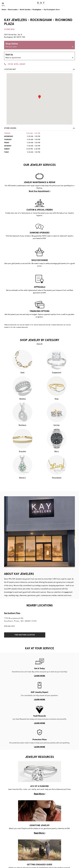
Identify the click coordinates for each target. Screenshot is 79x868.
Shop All (39, 344)
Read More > (40, 794)
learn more (40, 676)
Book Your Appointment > (40, 191)
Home (4, 10)
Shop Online (39, 45)
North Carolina (25, 10)
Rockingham (37, 10)
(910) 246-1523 (9, 626)
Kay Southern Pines (12, 613)
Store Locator (13, 10)
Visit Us (39, 56)
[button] (39, 129)
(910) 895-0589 (15, 64)
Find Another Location (25, 635)
